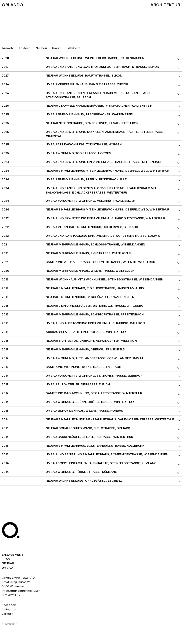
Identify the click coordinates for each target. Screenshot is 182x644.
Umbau (7, 568)
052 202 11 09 (11, 595)
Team (6, 559)
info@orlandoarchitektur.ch (21, 591)
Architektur (165, 5)
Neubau (8, 563)
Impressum (9, 623)
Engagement (13, 555)
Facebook (9, 605)
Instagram (9, 609)
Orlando (12, 5)
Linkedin (7, 614)
